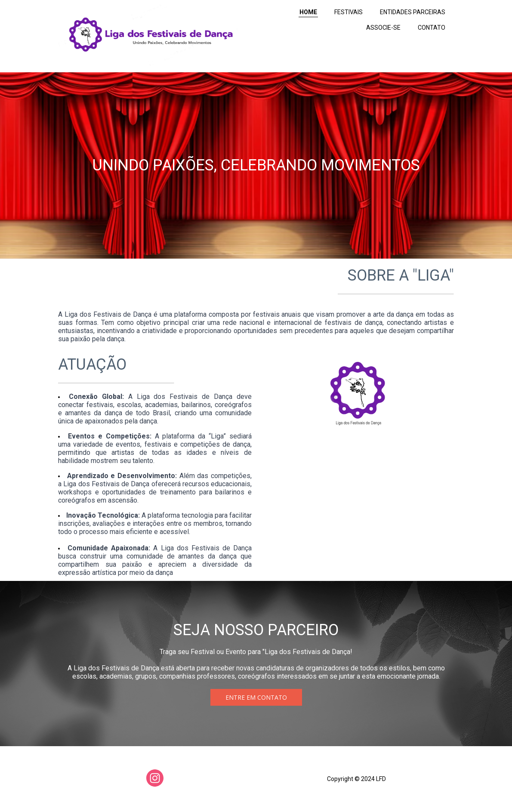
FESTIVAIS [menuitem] (349, 12)
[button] (256, 697)
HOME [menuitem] (308, 12)
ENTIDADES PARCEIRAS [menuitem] (413, 12)
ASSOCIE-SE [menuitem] (383, 28)
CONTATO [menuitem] (432, 28)
